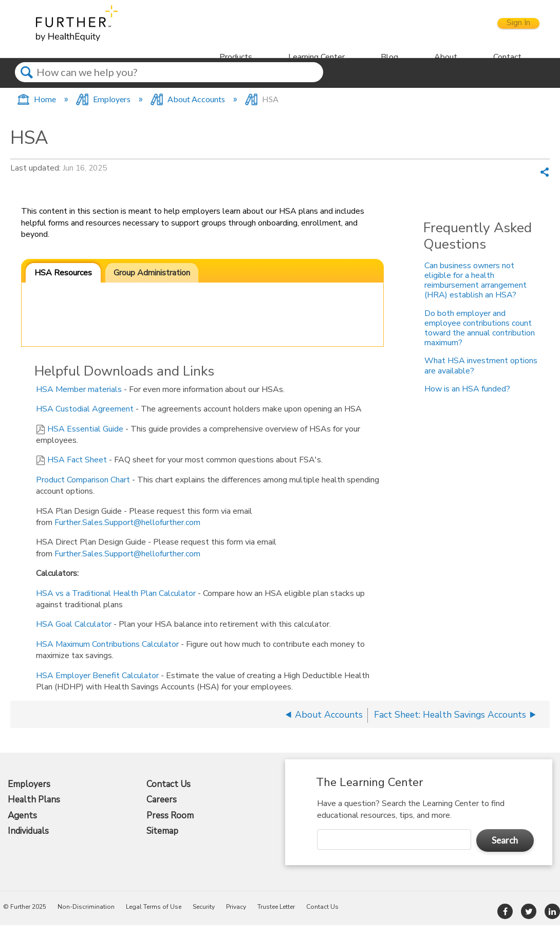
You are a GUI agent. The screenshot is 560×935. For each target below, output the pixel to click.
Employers (104, 109)
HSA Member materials (79, 399)
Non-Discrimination (86, 917)
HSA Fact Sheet (77, 470)
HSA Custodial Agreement (85, 419)
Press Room (170, 825)
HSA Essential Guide (85, 438)
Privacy (236, 917)
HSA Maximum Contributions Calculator (107, 653)
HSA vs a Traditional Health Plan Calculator (116, 603)
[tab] (63, 283)
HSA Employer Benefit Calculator (97, 685)
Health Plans (34, 810)
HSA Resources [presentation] (63, 282)
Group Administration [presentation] (152, 282)
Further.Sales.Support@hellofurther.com (127, 532)
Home (37, 109)
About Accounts (189, 109)
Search (26, 91)
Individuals (28, 841)
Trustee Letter (276, 917)
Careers (162, 810)
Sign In (508, 28)
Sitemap (162, 841)
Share (545, 183)
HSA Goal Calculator (74, 634)
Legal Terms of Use (154, 917)
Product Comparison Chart (83, 489)
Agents (22, 825)
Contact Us (169, 794)
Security (204, 917)
